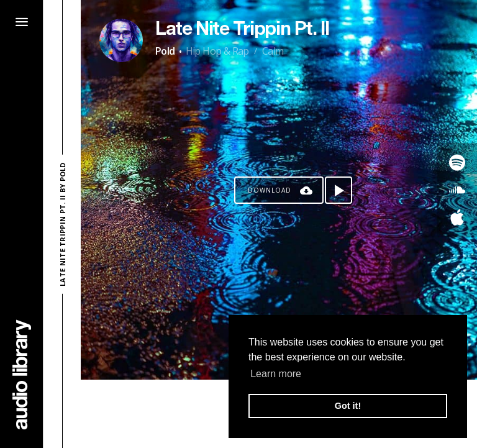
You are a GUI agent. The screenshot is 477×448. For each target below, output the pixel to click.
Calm (273, 51)
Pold (165, 51)
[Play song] (338, 190)
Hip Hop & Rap (217, 51)
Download (270, 190)
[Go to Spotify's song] (457, 163)
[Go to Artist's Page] (121, 40)
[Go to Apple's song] (457, 217)
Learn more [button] (276, 374)
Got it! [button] (348, 406)
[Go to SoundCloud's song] (457, 190)
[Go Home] (22, 374)
